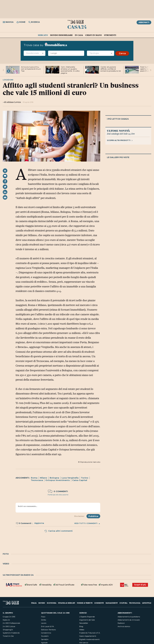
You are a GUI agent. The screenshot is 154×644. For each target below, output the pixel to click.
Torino (85, 478)
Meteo (82, 630)
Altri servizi (84, 643)
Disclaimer (79, 516)
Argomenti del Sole (87, 620)
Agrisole (44, 643)
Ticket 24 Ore (8, 636)
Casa (77, 27)
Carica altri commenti (58, 531)
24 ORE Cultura (9, 626)
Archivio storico (124, 626)
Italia (34, 603)
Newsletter (84, 623)
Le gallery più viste (118, 157)
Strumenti (110, 35)
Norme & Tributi (85, 603)
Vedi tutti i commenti (87, 523)
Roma (34, 478)
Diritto (44, 620)
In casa (79, 35)
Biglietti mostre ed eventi (89, 639)
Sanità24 (45, 639)
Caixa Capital (80, 480)
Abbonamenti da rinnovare (129, 620)
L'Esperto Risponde (87, 617)
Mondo (42, 603)
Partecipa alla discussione (58, 495)
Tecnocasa (37, 480)
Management (112, 603)
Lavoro (44, 623)
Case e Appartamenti (88, 636)
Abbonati (144, 22)
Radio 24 (6, 620)
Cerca (122, 53)
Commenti (99, 603)
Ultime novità (118, 131)
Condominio (46, 633)
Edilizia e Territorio (48, 630)
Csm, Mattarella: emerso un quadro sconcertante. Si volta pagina (70, 70)
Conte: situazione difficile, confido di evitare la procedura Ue (111, 69)
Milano (44, 478)
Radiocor (121, 623)
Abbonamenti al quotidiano (129, 617)
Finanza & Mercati (67, 603)
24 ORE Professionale (11, 623)
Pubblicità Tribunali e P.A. (90, 633)
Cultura (123, 603)
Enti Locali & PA (48, 626)
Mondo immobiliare (61, 35)
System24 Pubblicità (11, 633)
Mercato (43, 35)
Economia (52, 603)
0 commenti (58, 491)
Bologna (54, 478)
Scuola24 (45, 636)
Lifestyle (147, 603)
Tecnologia (135, 603)
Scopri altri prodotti (120, 140)
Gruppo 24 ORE (9, 617)
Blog (81, 626)
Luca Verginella (70, 478)
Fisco (43, 617)
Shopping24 (8, 630)
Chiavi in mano (94, 35)
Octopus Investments (58, 480)
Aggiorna (39, 523)
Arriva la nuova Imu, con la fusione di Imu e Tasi (31, 69)
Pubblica (93, 516)
